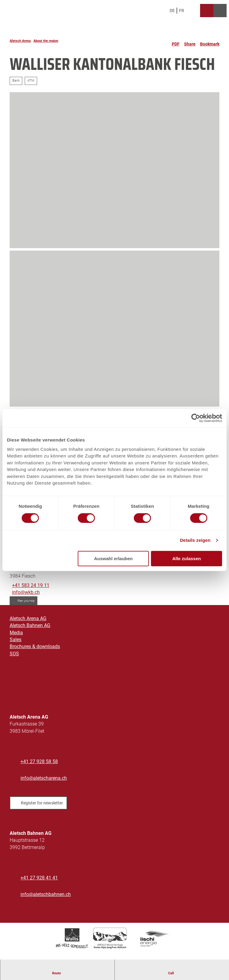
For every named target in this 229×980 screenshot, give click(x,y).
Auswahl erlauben (113, 559)
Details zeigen (195, 540)
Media (16, 633)
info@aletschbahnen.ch (46, 894)
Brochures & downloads (35, 647)
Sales (16, 640)
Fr (182, 11)
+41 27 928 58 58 (39, 762)
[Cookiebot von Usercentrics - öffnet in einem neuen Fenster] (196, 418)
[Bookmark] (210, 42)
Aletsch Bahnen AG (30, 626)
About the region (46, 41)
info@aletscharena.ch (44, 778)
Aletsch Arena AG (28, 619)
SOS (14, 654)
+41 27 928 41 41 (39, 878)
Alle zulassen (187, 559)
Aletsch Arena (20, 41)
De (172, 11)
